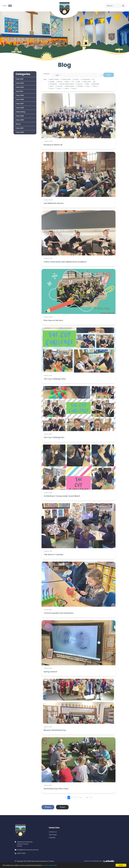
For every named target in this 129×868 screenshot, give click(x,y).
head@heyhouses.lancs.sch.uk (28, 850)
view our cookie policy (50, 865)
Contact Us (53, 832)
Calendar (52, 838)
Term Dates (53, 835)
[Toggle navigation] (10, 6)
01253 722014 (21, 853)
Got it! (121, 865)
